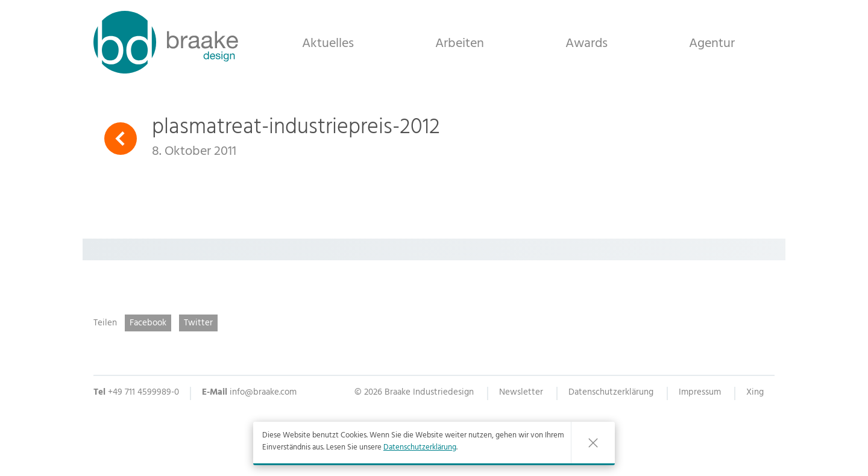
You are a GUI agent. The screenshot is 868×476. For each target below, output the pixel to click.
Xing (755, 394)
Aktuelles (328, 43)
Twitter (198, 323)
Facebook (148, 323)
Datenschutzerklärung (420, 448)
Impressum (700, 394)
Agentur (712, 43)
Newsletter (521, 394)
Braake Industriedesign (166, 42)
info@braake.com (263, 393)
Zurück (121, 139)
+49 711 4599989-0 (143, 393)
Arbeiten (460, 43)
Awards (587, 43)
